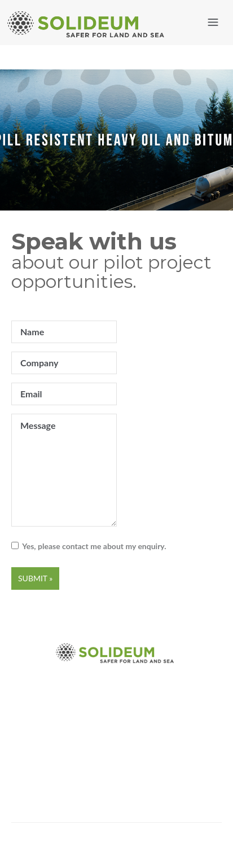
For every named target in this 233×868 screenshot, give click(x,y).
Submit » (35, 578)
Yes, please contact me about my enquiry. (93, 546)
